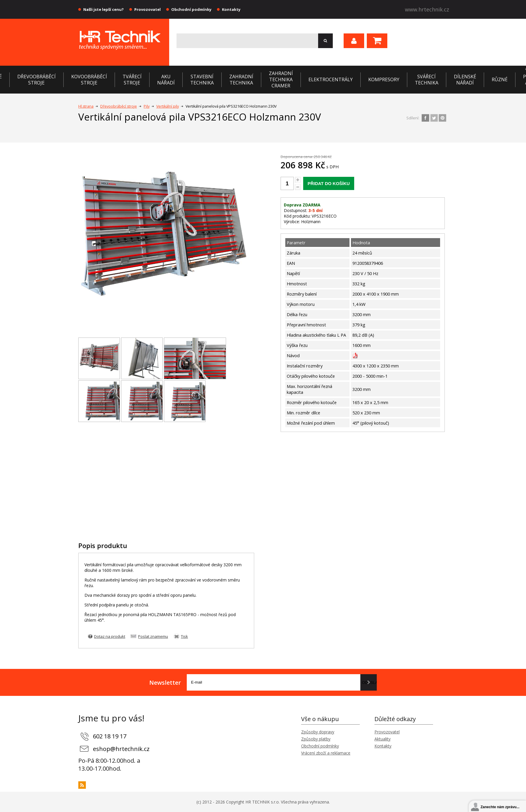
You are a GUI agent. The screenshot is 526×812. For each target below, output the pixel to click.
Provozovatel (147, 9)
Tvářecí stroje (132, 80)
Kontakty (231, 9)
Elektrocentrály (331, 79)
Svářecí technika (427, 80)
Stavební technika (202, 80)
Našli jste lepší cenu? (103, 9)
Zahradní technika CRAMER (281, 79)
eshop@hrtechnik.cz (121, 749)
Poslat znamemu (153, 636)
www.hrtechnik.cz (427, 9)
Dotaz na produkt (110, 636)
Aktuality (382, 739)
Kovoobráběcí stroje (89, 80)
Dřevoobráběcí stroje (37, 80)
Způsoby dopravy (318, 732)
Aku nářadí (166, 80)
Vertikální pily (168, 106)
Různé (500, 79)
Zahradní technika (241, 80)
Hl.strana (86, 106)
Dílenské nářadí (465, 80)
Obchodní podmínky (191, 9)
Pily (147, 106)
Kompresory (384, 79)
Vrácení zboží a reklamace (326, 753)
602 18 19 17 (110, 736)
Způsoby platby (316, 739)
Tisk (184, 636)
